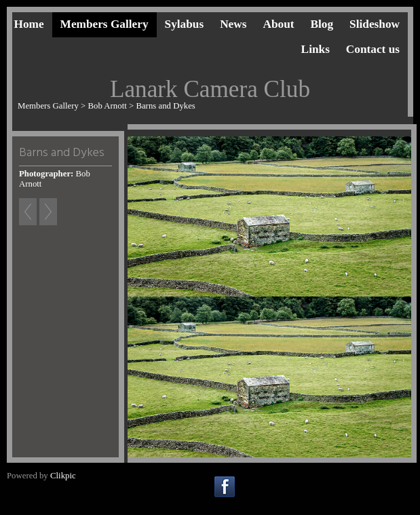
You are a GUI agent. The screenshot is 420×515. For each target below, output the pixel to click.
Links (316, 49)
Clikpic (63, 476)
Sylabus (185, 24)
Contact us (373, 49)
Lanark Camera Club (210, 89)
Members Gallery (104, 24)
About (278, 24)
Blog (322, 24)
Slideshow (375, 24)
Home (28, 24)
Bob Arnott (108, 106)
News (233, 24)
